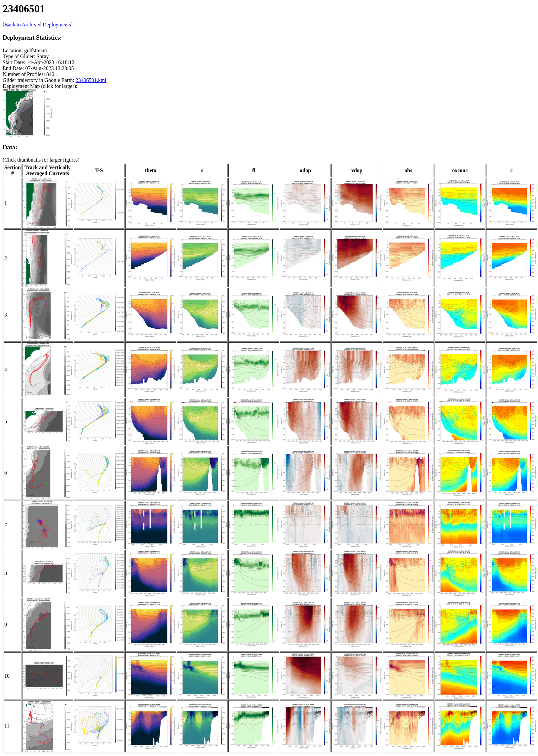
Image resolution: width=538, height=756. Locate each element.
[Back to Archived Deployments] (38, 25)
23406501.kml (91, 80)
